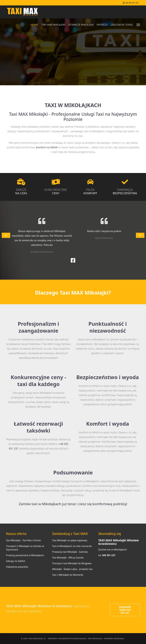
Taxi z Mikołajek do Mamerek (68, 575)
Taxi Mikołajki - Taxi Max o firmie (23, 540)
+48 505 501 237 (132, 3)
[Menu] (138, 25)
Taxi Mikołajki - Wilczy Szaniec (68, 558)
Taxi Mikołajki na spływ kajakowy (70, 540)
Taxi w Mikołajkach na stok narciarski (72, 546)
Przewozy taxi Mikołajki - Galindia (70, 552)
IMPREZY (102, 25)
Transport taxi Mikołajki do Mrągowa (72, 563)
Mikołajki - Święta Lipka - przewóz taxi (72, 569)
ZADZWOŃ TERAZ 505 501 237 (125, 610)
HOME (34, 25)
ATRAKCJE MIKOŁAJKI (81, 25)
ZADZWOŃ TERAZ (122, 25)
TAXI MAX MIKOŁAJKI (53, 25)
